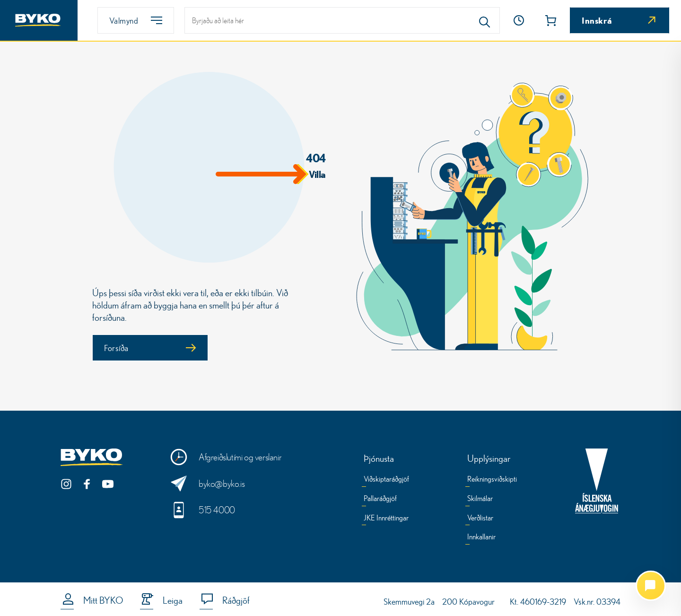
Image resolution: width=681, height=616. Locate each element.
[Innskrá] (620, 20)
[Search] (485, 20)
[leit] (342, 20)
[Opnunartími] (519, 20)
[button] (519, 20)
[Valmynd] (136, 20)
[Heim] (39, 20)
